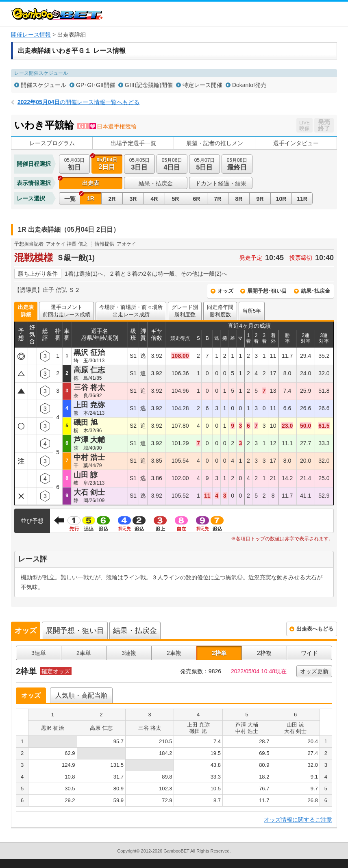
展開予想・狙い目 (75, 631)
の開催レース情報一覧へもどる (78, 102)
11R (302, 199)
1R (91, 198)
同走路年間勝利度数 (220, 311)
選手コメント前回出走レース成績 (66, 311)
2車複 (174, 653)
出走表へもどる (315, 629)
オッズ (225, 291)
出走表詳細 (26, 311)
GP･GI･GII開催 (96, 85)
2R (112, 199)
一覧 (70, 199)
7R (218, 199)
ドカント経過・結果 (221, 183)
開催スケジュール (43, 85)
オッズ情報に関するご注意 (298, 820)
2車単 (84, 653)
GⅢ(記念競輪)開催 (149, 85)
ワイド (309, 653)
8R (239, 199)
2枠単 (219, 653)
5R (176, 199)
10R (281, 199)
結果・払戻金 (156, 183)
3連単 (39, 653)
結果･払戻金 (315, 291)
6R (197, 199)
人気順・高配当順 (81, 695)
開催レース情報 (31, 35)
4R (154, 199)
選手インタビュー (296, 143)
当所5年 (252, 311)
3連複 (129, 653)
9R (260, 199)
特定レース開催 (202, 85)
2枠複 (264, 653)
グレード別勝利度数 (185, 311)
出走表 (91, 183)
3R (133, 199)
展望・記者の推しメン (215, 143)
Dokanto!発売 (249, 85)
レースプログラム (52, 143)
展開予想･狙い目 (267, 291)
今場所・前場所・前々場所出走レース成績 (131, 311)
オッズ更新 (314, 671)
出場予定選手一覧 (133, 143)
